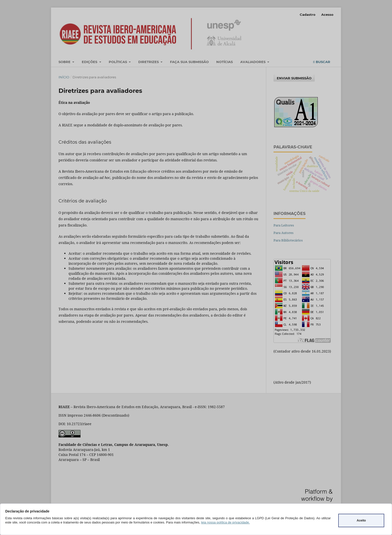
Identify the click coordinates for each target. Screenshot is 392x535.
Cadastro (308, 15)
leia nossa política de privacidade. (225, 522)
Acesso (327, 15)
